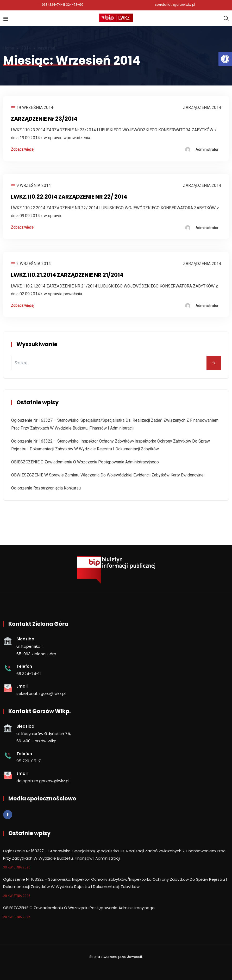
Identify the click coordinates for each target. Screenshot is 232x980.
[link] (225, 59)
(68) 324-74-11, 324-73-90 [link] (63, 5)
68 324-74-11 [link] (29, 674)
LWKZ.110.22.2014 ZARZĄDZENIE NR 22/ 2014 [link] (69, 197)
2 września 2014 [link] (34, 264)
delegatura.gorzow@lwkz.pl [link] (43, 781)
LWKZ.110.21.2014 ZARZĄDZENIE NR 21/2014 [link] (67, 275)
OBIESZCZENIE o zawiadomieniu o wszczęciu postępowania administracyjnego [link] (85, 462)
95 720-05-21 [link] (29, 761)
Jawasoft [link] (135, 957)
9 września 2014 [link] (34, 185)
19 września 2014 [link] (35, 108)
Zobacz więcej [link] (23, 149)
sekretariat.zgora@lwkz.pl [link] (175, 5)
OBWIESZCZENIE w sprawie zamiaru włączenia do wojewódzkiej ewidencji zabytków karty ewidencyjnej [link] (108, 475)
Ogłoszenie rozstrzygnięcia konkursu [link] (46, 488)
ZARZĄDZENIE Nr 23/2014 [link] (44, 119)
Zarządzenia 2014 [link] (202, 108)
